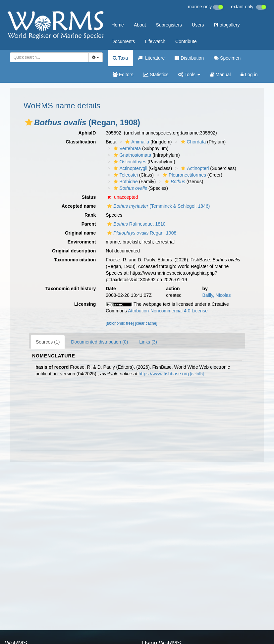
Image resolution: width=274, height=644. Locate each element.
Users (198, 25)
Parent (89, 224)
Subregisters (169, 25)
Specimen (227, 58)
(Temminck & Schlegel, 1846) (158, 206)
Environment (82, 242)
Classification (81, 142)
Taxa (120, 58)
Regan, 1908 (141, 233)
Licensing (85, 304)
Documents (123, 41)
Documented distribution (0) (99, 342)
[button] (29, 122)
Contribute (186, 41)
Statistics (156, 75)
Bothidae (125, 182)
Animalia (136, 142)
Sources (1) (48, 342)
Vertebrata (127, 148)
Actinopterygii (130, 168)
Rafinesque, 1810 (136, 224)
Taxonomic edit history (71, 289)
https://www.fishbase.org (164, 374)
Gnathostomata (132, 155)
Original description (74, 251)
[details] (197, 374)
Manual (220, 75)
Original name (80, 233)
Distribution (189, 58)
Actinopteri (194, 168)
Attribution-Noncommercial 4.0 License (168, 311)
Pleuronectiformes (184, 175)
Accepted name (79, 206)
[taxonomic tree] (120, 323)
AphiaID (87, 133)
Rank (90, 215)
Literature (151, 58)
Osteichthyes (129, 162)
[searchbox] (48, 57)
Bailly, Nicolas (216, 295)
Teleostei (125, 175)
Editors (123, 75)
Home (118, 25)
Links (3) (148, 342)
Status (89, 197)
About (140, 25)
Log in (249, 75)
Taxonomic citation (75, 260)
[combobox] (49, 57)
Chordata (193, 142)
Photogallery (227, 25)
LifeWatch (155, 41)
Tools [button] (189, 75)
